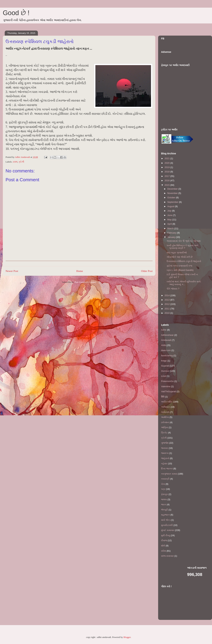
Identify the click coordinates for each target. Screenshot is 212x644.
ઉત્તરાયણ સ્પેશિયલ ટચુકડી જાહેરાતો (184, 261)
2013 (167, 300)
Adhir (164, 330)
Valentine (166, 386)
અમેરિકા (165, 417)
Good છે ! (16, 13)
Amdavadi (166, 340)
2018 (167, 172)
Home (80, 271)
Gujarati (165, 366)
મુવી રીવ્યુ (166, 535)
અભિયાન (166, 407)
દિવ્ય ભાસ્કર (167, 469)
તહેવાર (164, 464)
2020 (167, 163)
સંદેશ (164, 551)
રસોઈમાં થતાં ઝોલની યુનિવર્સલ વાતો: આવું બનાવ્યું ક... (184, 283)
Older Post (147, 271)
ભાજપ (164, 499)
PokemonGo (167, 381)
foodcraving (167, 356)
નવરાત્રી (165, 479)
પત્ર (163, 489)
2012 (167, 304)
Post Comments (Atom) (85, 282)
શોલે (163, 546)
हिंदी (163, 397)
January (172, 237)
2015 (167, 185)
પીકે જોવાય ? (173, 289)
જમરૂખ (165, 453)
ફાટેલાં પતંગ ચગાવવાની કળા (179, 266)
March (171, 228)
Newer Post (12, 271)
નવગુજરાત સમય (169, 474)
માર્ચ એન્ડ (166, 520)
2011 (167, 309)
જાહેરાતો (165, 458)
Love (164, 376)
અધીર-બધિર (167, 402)
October (172, 198)
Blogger (127, 637)
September (173, 202)
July (170, 211)
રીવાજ (164, 540)
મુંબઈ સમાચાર (168, 530)
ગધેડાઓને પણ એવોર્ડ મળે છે (180, 257)
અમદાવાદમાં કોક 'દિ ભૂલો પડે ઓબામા (184, 241)
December (173, 189)
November (173, 193)
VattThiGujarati (169, 391)
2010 (167, 313)
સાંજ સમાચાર (167, 556)
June (170, 215)
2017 (167, 176)
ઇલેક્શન (165, 422)
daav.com (166, 350)
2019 (167, 167)
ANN (15, 162)
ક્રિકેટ (164, 433)
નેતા (163, 484)
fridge (164, 361)
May (170, 220)
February (172, 233)
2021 (167, 158)
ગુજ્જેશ (165, 443)
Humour (165, 371)
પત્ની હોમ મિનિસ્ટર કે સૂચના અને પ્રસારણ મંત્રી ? (182, 247)
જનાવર (165, 448)
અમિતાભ (165, 412)
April (170, 224)
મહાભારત (165, 515)
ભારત (164, 504)
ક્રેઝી (21, 162)
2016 (167, 180)
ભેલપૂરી (164, 510)
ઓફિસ (165, 427)
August (171, 206)
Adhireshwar (167, 335)
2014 (167, 295)
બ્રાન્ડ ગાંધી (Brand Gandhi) (180, 270)
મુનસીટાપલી (167, 525)
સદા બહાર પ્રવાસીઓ (177, 253)
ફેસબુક (164, 494)
